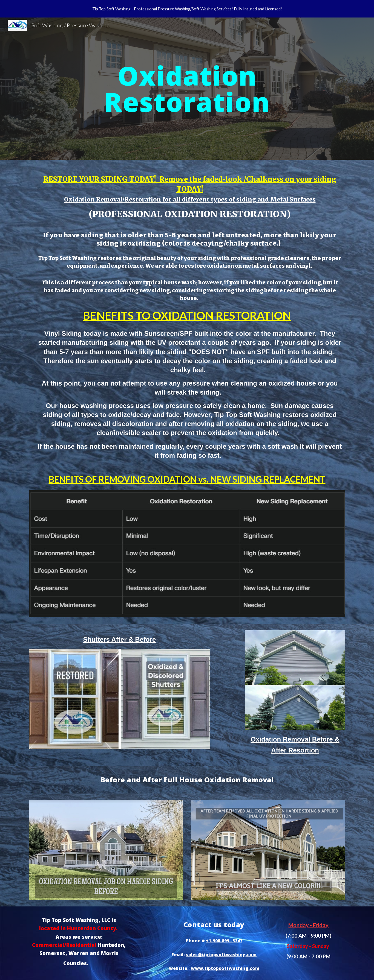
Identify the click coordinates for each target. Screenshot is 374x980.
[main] (187, 89)
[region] (187, 9)
